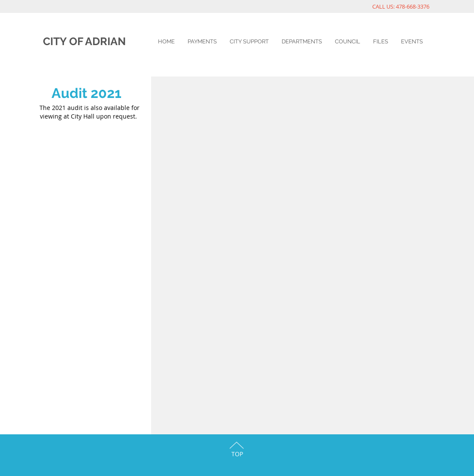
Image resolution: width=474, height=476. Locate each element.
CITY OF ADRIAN (84, 41)
